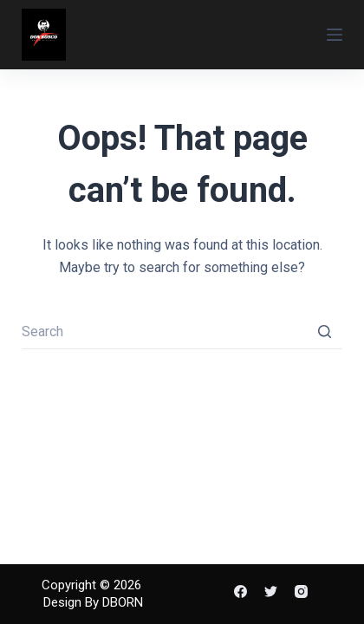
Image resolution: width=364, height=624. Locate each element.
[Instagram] (301, 591)
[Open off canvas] (335, 35)
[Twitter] (271, 591)
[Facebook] (240, 591)
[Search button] (325, 332)
